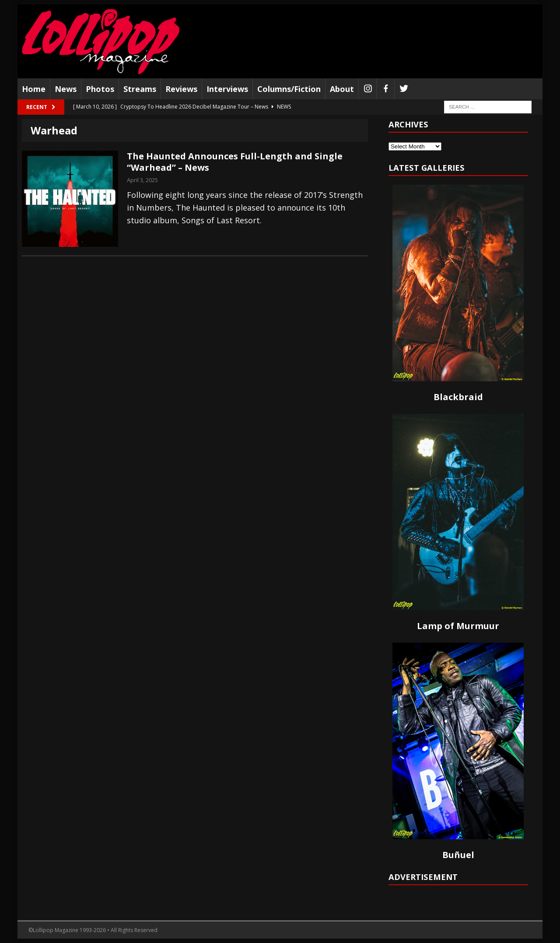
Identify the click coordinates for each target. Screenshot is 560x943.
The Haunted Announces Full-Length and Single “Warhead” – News (235, 162)
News (66, 89)
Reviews (181, 89)
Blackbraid (458, 397)
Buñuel (458, 855)
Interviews (227, 89)
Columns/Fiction (289, 89)
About (342, 89)
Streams (140, 89)
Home (34, 89)
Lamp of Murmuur (458, 626)
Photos (100, 89)
